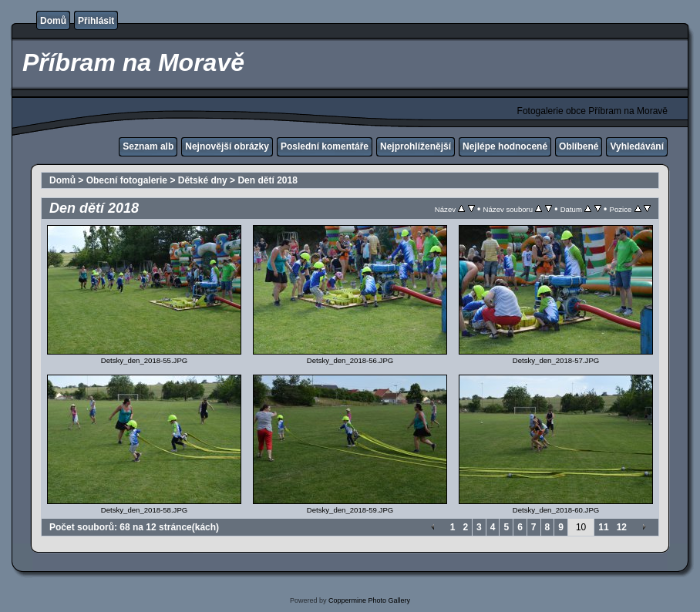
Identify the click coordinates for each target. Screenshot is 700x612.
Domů (53, 21)
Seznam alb (148, 146)
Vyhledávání (637, 146)
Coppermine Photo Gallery (369, 600)
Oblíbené (579, 146)
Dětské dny (203, 180)
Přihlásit (96, 21)
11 (603, 527)
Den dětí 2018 (267, 180)
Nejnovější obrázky (227, 146)
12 (622, 527)
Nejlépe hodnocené (505, 146)
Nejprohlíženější (416, 146)
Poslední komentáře (325, 146)
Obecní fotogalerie (127, 180)
